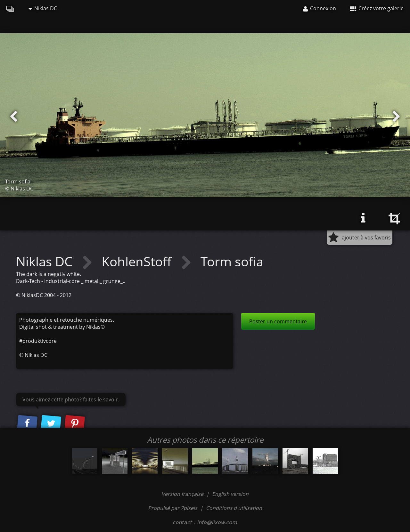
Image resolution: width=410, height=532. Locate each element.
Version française (183, 494)
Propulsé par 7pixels (173, 508)
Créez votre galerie (377, 8)
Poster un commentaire (278, 321)
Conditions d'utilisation (234, 508)
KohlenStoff (138, 261)
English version (230, 494)
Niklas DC (43, 8)
